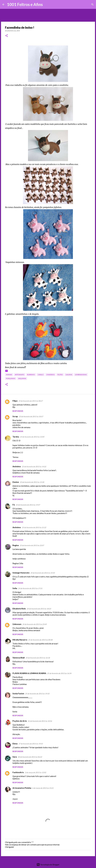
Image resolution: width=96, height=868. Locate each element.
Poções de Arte (20, 721)
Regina (16, 545)
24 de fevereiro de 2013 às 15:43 (43, 573)
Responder (18, 411)
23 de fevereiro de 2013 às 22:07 (32, 545)
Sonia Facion (18, 693)
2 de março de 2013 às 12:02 (35, 772)
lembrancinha (81, 375)
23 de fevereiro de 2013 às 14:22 (34, 467)
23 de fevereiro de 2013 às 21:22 (34, 527)
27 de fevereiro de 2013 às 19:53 (31, 744)
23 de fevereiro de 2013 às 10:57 (31, 417)
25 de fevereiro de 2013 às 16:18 (38, 658)
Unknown (17, 624)
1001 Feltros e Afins (25, 4)
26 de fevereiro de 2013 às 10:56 (40, 721)
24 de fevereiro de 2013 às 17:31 (30, 588)
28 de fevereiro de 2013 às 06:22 (30, 757)
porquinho (11, 378)
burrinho (31, 375)
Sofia (15, 588)
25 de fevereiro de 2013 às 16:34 (59, 673)
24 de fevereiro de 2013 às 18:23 (39, 609)
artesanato (20, 375)
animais (9, 375)
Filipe (15, 401)
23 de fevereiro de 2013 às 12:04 (32, 437)
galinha (69, 375)
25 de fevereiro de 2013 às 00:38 (40, 640)
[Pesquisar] (46, 4)
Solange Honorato (21, 573)
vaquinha (22, 378)
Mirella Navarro (20, 640)
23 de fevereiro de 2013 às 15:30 (32, 482)
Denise (16, 482)
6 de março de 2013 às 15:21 (43, 788)
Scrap (15, 416)
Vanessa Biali (19, 658)
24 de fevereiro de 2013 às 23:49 (34, 624)
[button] (6, 36)
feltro (60, 375)
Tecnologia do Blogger (48, 864)
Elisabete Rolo (19, 608)
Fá (14, 505)
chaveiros (50, 375)
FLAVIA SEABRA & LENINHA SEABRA (29, 673)
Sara (15, 757)
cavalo (41, 375)
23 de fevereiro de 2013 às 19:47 (28, 505)
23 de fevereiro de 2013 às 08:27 (31, 401)
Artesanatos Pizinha (22, 788)
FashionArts (18, 772)
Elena (15, 744)
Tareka (16, 437)
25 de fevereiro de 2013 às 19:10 (37, 694)
